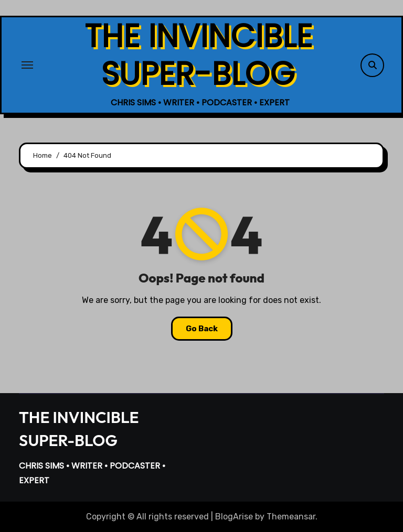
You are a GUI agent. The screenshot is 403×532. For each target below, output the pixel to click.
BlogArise (234, 517)
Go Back (202, 329)
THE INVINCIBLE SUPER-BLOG (198, 55)
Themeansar (291, 517)
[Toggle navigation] (27, 65)
